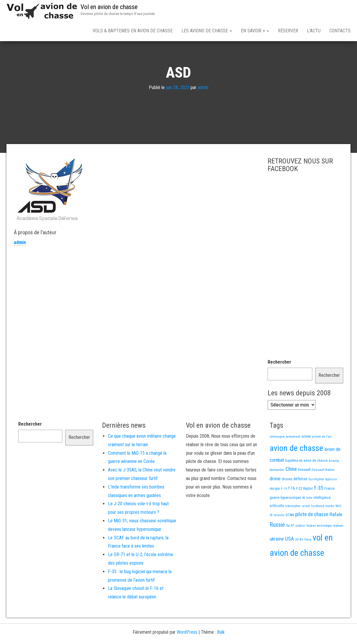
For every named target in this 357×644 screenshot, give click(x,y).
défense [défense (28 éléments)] (300, 500)
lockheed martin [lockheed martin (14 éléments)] (323, 526)
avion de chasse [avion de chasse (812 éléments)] (296, 469)
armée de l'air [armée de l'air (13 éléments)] (322, 457)
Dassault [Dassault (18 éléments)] (304, 490)
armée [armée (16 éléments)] (306, 457)
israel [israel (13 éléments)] (306, 526)
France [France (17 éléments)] (329, 509)
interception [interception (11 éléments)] (293, 527)
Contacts (340, 31)
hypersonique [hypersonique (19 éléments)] (291, 518)
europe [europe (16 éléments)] (275, 509)
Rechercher (279, 383)
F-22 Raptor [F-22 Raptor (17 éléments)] (305, 509)
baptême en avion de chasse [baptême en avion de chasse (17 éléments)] (306, 481)
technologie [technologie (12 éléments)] (325, 546)
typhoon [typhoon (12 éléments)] (338, 546)
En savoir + (255, 31)
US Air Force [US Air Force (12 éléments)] (303, 560)
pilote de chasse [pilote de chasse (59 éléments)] (312, 535)
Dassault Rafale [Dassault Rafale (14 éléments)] (323, 490)
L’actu (314, 31)
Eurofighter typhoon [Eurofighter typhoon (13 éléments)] (323, 500)
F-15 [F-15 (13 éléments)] (284, 509)
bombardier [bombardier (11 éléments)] (277, 490)
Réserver (288, 31)
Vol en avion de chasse (109, 7)
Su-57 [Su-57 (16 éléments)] (290, 546)
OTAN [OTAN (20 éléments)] (290, 535)
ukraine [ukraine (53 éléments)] (277, 559)
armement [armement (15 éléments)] (293, 457)
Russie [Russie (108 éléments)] (277, 545)
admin (203, 108)
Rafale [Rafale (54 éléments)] (336, 535)
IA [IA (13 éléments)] (303, 518)
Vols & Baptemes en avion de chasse (133, 31)
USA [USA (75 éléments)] (289, 559)
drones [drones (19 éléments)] (287, 500)
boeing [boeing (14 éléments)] (334, 481)
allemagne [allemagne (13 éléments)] (277, 457)
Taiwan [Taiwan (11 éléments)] (311, 546)
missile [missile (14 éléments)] (279, 536)
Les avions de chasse (207, 31)
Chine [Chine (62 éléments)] (291, 490)
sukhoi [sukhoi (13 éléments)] (300, 546)
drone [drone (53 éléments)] (275, 499)
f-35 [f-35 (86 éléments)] (319, 508)
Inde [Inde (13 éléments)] (309, 518)
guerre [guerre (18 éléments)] (275, 518)
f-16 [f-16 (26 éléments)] (292, 509)
